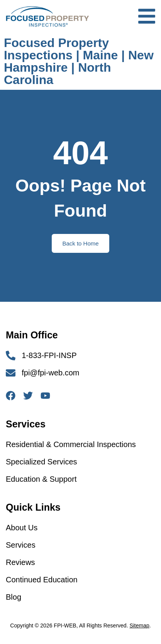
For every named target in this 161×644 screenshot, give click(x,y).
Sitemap (139, 626)
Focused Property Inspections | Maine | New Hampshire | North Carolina (79, 61)
